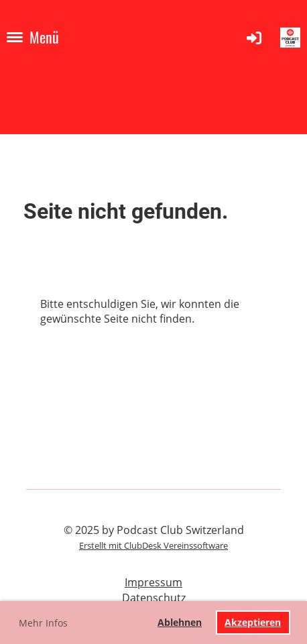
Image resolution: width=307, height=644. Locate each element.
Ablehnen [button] (180, 622)
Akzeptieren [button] (253, 622)
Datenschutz (154, 598)
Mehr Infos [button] (43, 623)
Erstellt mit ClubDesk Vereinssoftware (153, 545)
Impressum (153, 582)
